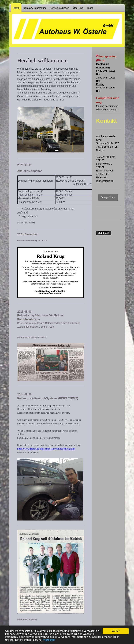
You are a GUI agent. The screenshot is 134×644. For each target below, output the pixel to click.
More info (49, 640)
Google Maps (108, 197)
